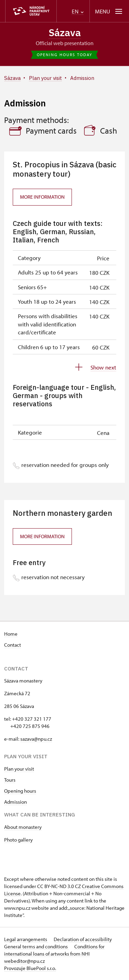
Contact (13, 645)
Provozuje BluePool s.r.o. (30, 968)
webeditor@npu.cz (24, 961)
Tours (10, 780)
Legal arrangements (26, 939)
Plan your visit (19, 769)
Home (11, 634)
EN (78, 12)
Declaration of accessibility (83, 939)
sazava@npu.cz (36, 739)
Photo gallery (18, 840)
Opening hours (20, 791)
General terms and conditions (36, 946)
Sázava (65, 33)
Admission (15, 802)
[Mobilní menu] (109, 11)
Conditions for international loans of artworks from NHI (54, 950)
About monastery (23, 827)
